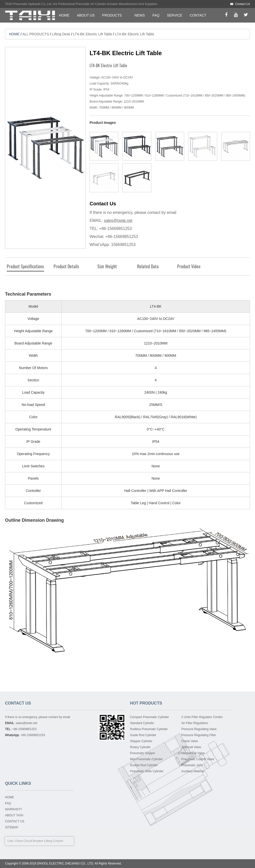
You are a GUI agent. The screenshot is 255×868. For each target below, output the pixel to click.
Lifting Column (54, 841)
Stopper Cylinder (141, 741)
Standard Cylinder (142, 723)
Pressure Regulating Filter (199, 735)
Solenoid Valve (191, 747)
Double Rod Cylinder (144, 765)
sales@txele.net (118, 221)
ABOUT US (86, 15)
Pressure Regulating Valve (199, 729)
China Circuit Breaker (29, 841)
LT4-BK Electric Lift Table (93, 34)
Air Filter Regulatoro (195, 723)
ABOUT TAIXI (14, 815)
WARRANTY (14, 809)
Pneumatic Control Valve (198, 759)
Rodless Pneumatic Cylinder (149, 729)
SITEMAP (12, 827)
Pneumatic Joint (192, 765)
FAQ (156, 15)
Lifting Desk (61, 34)
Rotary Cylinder (141, 747)
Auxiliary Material (193, 771)
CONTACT (198, 15)
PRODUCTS (112, 15)
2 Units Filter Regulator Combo (202, 717)
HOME (64, 15)
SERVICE (175, 15)
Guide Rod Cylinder (143, 735)
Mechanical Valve (193, 753)
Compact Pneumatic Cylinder (150, 717)
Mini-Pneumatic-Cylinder (147, 759)
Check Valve (190, 741)
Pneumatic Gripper (143, 753)
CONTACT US (15, 821)
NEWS (140, 15)
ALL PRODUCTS (36, 34)
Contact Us (243, 4)
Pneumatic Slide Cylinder (147, 771)
